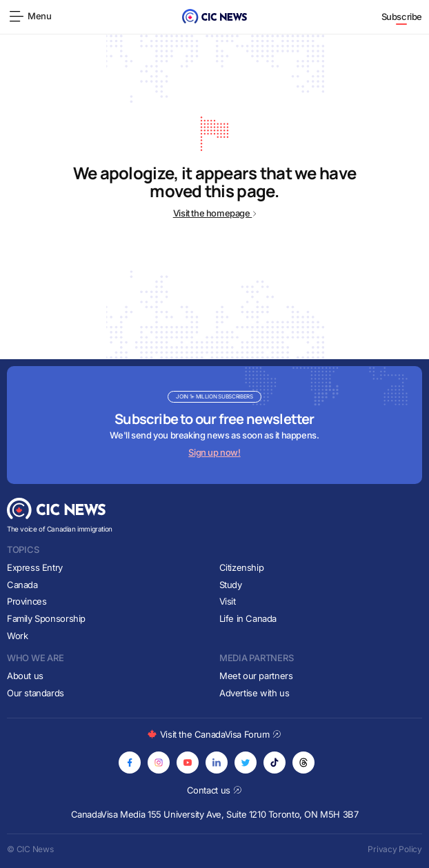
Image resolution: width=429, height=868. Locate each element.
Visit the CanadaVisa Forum (214, 734)
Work (17, 636)
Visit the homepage (215, 213)
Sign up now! (214, 452)
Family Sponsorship (46, 618)
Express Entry (35, 567)
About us (25, 676)
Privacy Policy (395, 849)
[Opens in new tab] (130, 763)
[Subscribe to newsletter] (214, 425)
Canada (22, 585)
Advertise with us (254, 693)
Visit (228, 601)
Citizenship (242, 567)
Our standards (36, 693)
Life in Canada (248, 618)
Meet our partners (256, 676)
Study (231, 585)
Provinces (27, 601)
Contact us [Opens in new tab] (215, 790)
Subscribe (402, 17)
